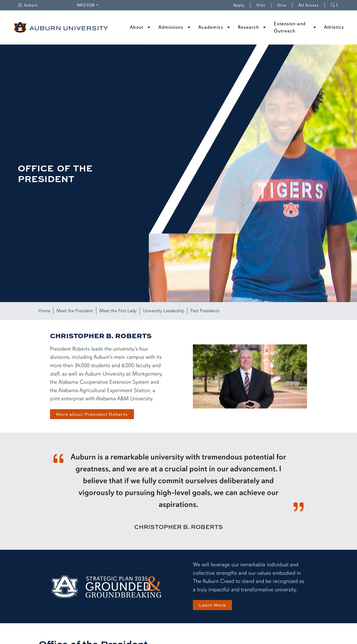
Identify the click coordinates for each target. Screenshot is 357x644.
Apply (239, 5)
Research (248, 27)
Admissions (171, 27)
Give (282, 5)
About (137, 27)
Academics (211, 27)
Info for (86, 5)
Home (44, 311)
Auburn (28, 5)
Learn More (212, 605)
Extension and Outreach (290, 27)
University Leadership (164, 311)
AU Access (308, 5)
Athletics (334, 27)
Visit (261, 5)
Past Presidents (205, 311)
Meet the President (75, 311)
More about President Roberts (92, 414)
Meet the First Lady (118, 311)
